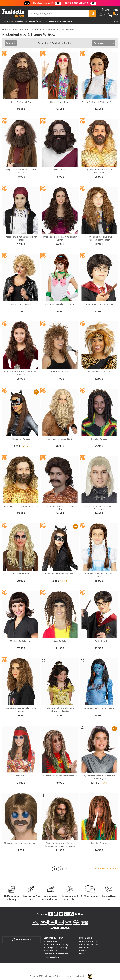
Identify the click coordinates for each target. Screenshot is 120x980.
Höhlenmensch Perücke (99, 371)
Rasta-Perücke (60, 641)
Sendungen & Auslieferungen (57, 947)
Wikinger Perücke (21, 574)
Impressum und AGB (88, 944)
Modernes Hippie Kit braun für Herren (21, 843)
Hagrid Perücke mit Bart (21, 102)
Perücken (38, 29)
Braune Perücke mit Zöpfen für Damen (99, 102)
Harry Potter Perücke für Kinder (99, 304)
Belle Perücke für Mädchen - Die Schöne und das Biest (60, 710)
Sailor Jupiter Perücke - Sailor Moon (60, 304)
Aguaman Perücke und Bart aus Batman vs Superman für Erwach (60, 844)
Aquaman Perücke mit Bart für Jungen (21, 506)
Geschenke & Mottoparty (57, 21)
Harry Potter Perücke (99, 641)
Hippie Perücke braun (60, 102)
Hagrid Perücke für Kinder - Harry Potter (21, 171)
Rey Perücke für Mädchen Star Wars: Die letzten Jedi (99, 777)
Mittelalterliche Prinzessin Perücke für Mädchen (21, 373)
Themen (6, 21)
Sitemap (83, 954)
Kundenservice (22, 939)
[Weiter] (66, 869)
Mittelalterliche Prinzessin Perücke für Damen (60, 238)
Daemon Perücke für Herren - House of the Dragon (99, 508)
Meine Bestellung (51, 957)
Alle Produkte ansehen (106, 869)
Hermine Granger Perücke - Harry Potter (21, 710)
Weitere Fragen (51, 951)
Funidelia (6, 29)
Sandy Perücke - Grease (21, 304)
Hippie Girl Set (21, 776)
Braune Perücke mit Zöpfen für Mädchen (99, 575)
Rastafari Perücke (99, 439)
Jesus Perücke (60, 170)
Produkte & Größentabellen (56, 954)
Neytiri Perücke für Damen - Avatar (99, 708)
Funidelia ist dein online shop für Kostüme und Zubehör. (13, 13)
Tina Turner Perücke (60, 371)
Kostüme (20, 21)
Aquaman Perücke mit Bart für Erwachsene (99, 171)
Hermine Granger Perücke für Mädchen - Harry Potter (99, 238)
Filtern (9, 43)
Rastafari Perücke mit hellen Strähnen (60, 776)
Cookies (83, 951)
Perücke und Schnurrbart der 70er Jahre (60, 508)
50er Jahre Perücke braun (21, 641)
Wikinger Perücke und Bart (60, 439)
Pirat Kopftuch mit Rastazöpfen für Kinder (21, 238)
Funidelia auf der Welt (89, 941)
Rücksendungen (51, 941)
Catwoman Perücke (21, 439)
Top (114, 21)
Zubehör (34, 21)
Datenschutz (85, 947)
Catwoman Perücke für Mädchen (60, 574)
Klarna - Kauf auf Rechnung (56, 944)
